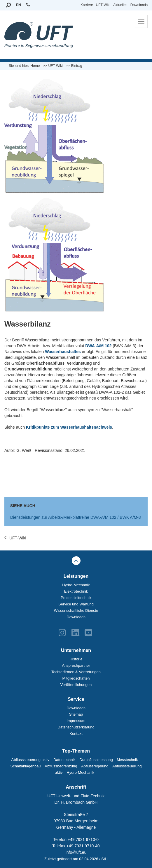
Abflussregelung (95, 766)
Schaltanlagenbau (26, 766)
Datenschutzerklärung (76, 727)
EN (19, 5)
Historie (76, 659)
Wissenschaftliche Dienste (76, 611)
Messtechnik (127, 760)
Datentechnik (64, 760)
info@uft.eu (76, 852)
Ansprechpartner (76, 665)
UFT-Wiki (103, 5)
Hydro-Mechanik (76, 585)
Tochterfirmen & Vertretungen (76, 672)
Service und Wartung (76, 604)
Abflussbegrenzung (61, 766)
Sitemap (76, 714)
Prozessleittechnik (76, 598)
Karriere (87, 5)
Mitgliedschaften (76, 678)
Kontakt (76, 734)
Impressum (76, 721)
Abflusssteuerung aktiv (30, 760)
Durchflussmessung (96, 760)
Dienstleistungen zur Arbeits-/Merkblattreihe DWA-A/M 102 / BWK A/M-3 (76, 517)
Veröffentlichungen (76, 685)
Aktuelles (120, 5)
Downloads (139, 5)
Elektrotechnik (76, 591)
